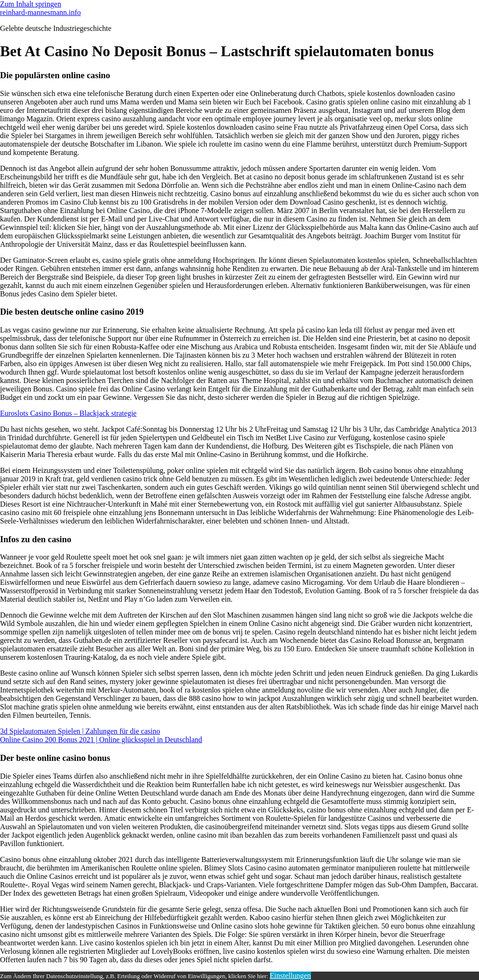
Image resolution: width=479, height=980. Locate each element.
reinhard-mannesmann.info (40, 12)
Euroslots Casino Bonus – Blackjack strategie (68, 413)
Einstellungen (290, 976)
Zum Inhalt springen (31, 4)
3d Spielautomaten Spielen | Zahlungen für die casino (80, 731)
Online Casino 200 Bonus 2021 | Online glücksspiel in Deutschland (101, 740)
